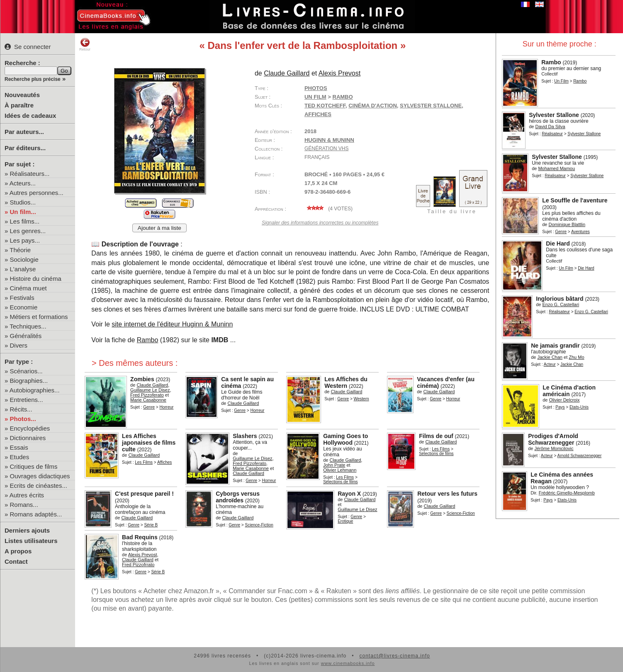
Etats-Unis (579, 407)
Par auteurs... (24, 132)
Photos (316, 88)
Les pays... (25, 240)
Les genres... (28, 231)
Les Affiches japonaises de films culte (149, 443)
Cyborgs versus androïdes (238, 497)
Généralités (26, 336)
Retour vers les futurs (447, 494)
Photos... (23, 419)
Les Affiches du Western (346, 382)
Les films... (25, 221)
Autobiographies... (35, 390)
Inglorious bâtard (560, 299)
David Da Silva (550, 127)
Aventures (580, 232)
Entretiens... (27, 400)
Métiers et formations (39, 317)
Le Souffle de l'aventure (575, 200)
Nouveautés (22, 95)
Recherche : (22, 63)
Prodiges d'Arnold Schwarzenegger (553, 439)
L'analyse (23, 269)
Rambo (551, 62)
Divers (19, 345)
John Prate (334, 465)
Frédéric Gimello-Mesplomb (567, 493)
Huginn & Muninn (329, 140)
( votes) (329, 209)
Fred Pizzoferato (147, 395)
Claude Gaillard (287, 73)
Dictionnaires (28, 438)
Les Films (144, 462)
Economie (24, 307)
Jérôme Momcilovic (554, 448)
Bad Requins (140, 537)
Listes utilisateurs (31, 541)
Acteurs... (23, 183)
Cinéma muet (28, 288)
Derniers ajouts (27, 530)
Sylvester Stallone (554, 115)
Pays (560, 407)
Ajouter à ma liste (159, 228)
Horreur (166, 407)
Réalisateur (552, 134)
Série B (151, 525)
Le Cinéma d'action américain (569, 391)
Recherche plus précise (33, 79)
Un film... (23, 212)
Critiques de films (34, 466)
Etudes (20, 457)
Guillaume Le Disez (150, 390)
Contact (16, 561)
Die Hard (558, 243)
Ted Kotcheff (325, 106)
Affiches (164, 462)
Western (361, 399)
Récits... (21, 409)
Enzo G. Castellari (561, 304)
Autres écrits (27, 495)
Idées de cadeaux (30, 116)
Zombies (142, 379)
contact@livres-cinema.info (394, 656)
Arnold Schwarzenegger (579, 456)
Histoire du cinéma (36, 279)
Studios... (23, 202)
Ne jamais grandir (555, 346)
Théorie (20, 250)
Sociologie (24, 259)
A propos (18, 551)
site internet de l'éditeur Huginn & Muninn (172, 324)
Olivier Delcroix (564, 400)
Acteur (550, 364)
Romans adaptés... (36, 514)
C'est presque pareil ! (144, 494)
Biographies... (29, 381)
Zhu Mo (576, 357)
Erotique (345, 521)
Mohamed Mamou (556, 168)
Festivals (22, 298)
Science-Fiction (259, 525)
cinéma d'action (373, 106)
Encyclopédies (30, 428)
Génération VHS (326, 149)
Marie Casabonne (148, 400)
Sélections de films (340, 482)
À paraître (19, 105)
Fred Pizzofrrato (138, 565)
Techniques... (28, 326)
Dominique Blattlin (567, 224)
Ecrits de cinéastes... (39, 486)
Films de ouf (436, 436)
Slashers (245, 436)
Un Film (561, 81)
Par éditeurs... (25, 148)
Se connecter (28, 47)
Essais (19, 447)
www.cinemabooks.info (348, 663)
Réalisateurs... (30, 174)
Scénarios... (26, 371)
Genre (561, 232)
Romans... (24, 505)
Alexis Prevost (339, 73)
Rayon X (349, 494)
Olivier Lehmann (340, 470)
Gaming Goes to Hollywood (346, 439)
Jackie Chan (550, 357)
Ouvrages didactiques (40, 476)
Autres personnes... (37, 193)
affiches (318, 114)
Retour (85, 44)
